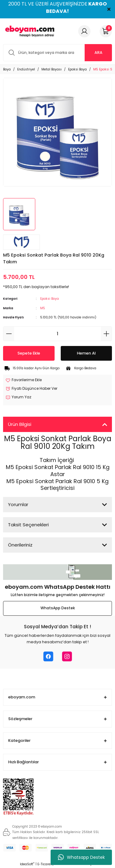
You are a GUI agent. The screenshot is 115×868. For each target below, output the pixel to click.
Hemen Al (86, 353)
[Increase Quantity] (106, 334)
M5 (43, 308)
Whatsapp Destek (81, 857)
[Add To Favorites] (24, 380)
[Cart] (106, 31)
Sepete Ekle (29, 353)
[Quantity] (57, 334)
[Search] (57, 53)
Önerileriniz (20, 545)
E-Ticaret (44, 864)
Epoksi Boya (50, 299)
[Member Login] (84, 31)
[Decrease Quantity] (9, 334)
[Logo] (29, 31)
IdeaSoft (27, 864)
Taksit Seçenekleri (28, 525)
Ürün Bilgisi (20, 424)
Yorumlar (18, 504)
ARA (98, 53)
